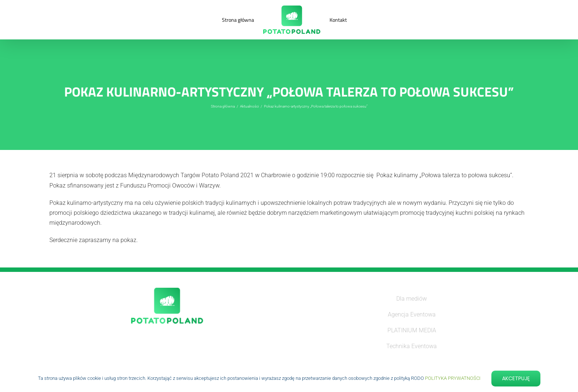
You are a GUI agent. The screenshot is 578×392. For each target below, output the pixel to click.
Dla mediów (412, 299)
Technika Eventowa (412, 346)
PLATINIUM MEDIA (412, 330)
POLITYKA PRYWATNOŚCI (453, 378)
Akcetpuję (516, 378)
